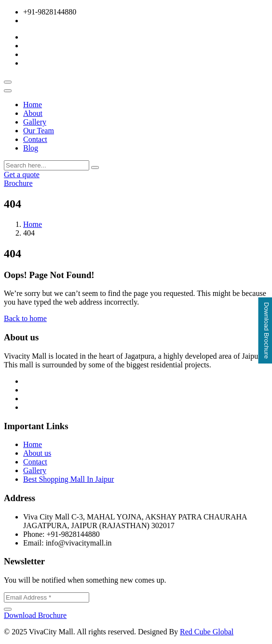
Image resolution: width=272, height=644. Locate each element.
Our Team (39, 131)
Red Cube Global (207, 632)
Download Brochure (35, 615)
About (33, 113)
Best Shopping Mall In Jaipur (68, 479)
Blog (31, 148)
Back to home (25, 318)
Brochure (18, 183)
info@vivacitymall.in (56, 21)
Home (33, 105)
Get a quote (22, 175)
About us (37, 453)
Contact (35, 139)
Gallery (35, 122)
